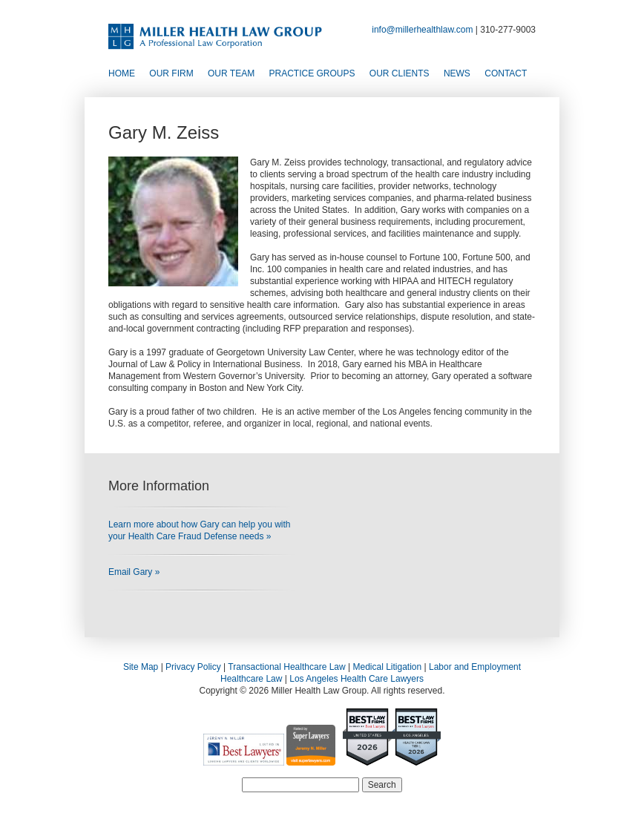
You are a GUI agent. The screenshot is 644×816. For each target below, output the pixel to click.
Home (122, 73)
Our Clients (400, 73)
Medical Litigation (387, 667)
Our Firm (171, 73)
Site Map (141, 667)
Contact (506, 73)
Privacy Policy (193, 667)
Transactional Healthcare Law (286, 667)
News (457, 73)
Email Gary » (134, 572)
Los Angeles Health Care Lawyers (356, 679)
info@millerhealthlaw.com (422, 30)
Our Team (231, 73)
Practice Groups (312, 73)
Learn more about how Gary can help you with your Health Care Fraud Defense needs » (199, 530)
